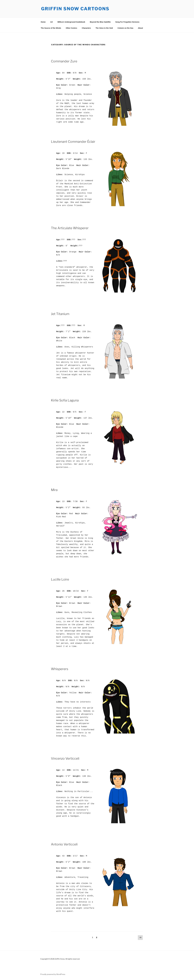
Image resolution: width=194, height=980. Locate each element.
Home (43, 22)
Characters (86, 28)
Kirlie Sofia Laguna (65, 400)
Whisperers (60, 669)
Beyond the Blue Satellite (100, 22)
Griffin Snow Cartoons (75, 9)
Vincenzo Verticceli (65, 758)
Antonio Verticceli (64, 844)
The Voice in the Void (104, 28)
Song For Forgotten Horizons (127, 22)
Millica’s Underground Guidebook (71, 22)
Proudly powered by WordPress (53, 974)
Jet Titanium (60, 314)
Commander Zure (64, 61)
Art (51, 22)
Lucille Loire (60, 579)
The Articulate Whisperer (70, 228)
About (140, 28)
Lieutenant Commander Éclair (73, 142)
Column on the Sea (125, 28)
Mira (54, 490)
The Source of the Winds (51, 28)
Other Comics (72, 28)
